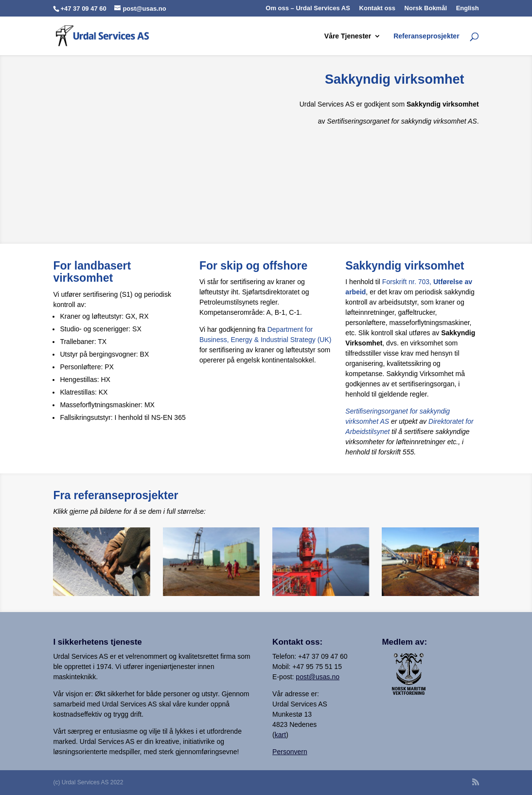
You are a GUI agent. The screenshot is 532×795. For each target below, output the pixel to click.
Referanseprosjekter (426, 36)
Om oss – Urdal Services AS (308, 8)
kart (280, 735)
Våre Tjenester (348, 36)
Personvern (290, 752)
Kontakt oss (377, 8)
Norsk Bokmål (426, 8)
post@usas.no (318, 677)
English (468, 8)
